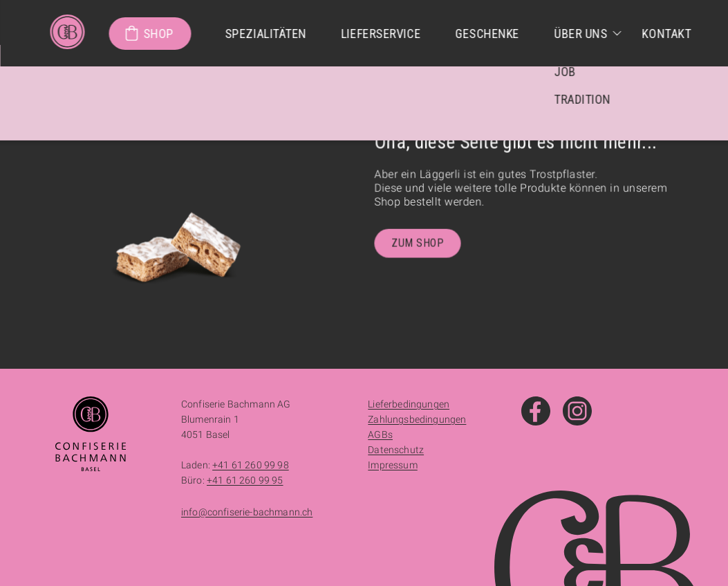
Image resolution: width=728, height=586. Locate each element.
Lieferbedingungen (409, 404)
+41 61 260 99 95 (245, 480)
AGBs (380, 434)
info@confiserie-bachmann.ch (247, 512)
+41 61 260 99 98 (251, 465)
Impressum (392, 465)
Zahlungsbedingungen (417, 419)
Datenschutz (396, 450)
